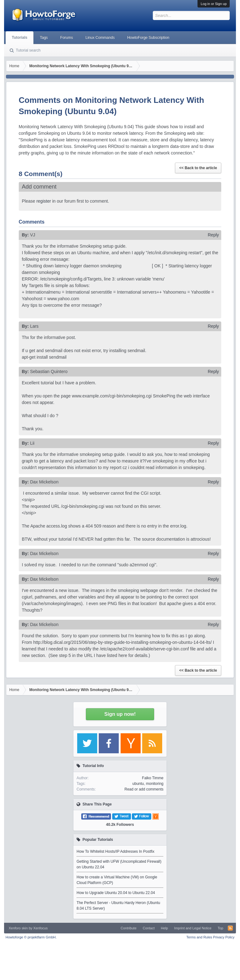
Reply (213, 235)
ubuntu (138, 784)
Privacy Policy (224, 937)
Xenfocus (41, 928)
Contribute (129, 928)
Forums (67, 38)
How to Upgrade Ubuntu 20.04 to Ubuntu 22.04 (116, 893)
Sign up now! (120, 714)
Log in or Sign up (214, 4)
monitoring (155, 784)
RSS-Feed (230, 928)
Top (221, 928)
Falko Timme (153, 778)
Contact (149, 928)
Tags (44, 38)
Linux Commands (100, 38)
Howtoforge (31, 937)
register (44, 201)
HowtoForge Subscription (148, 38)
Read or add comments (144, 789)
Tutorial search (28, 50)
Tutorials (20, 38)
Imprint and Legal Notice (193, 928)
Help (165, 928)
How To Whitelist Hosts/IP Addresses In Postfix (115, 851)
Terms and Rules (199, 937)
